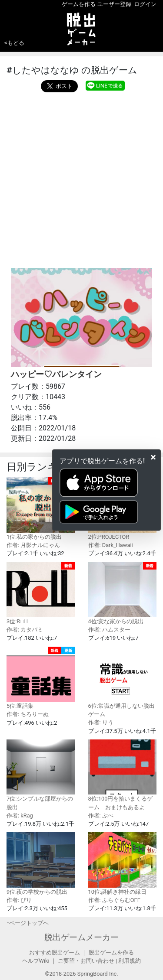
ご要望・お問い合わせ (86, 961)
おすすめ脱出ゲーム (55, 952)
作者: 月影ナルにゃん (33, 545)
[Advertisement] (81, 178)
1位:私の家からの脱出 (41, 509)
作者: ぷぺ (101, 816)
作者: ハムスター (109, 630)
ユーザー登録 (114, 4)
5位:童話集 (41, 678)
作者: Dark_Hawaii (111, 545)
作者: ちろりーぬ (28, 714)
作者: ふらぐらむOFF (114, 900)
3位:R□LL (41, 593)
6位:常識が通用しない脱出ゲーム (123, 682)
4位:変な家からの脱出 (123, 593)
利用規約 (130, 961)
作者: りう (101, 722)
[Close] (153, 457)
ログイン (145, 4)
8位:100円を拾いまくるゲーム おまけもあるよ (123, 775)
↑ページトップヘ (28, 923)
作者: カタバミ (25, 630)
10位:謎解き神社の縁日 (123, 864)
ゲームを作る (79, 4)
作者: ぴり (19, 900)
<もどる (14, 43)
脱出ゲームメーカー (81, 937)
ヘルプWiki (36, 961)
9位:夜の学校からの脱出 (41, 864)
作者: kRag (20, 816)
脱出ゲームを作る (111, 952)
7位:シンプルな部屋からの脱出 (41, 775)
